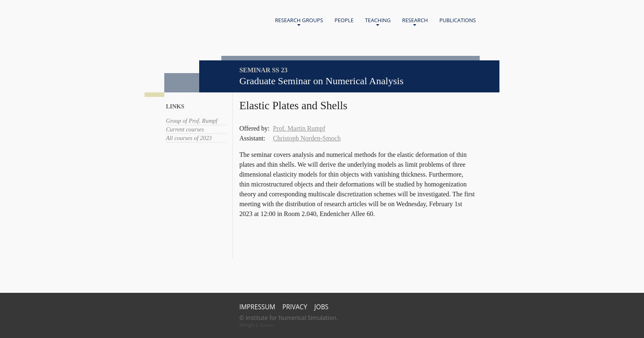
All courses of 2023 (189, 138)
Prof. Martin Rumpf (299, 128)
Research (415, 22)
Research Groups (299, 22)
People (344, 20)
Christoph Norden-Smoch (307, 138)
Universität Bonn (222, 32)
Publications (458, 20)
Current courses (185, 129)
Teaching (378, 22)
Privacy (295, 307)
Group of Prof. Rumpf (192, 121)
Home (205, 21)
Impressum (257, 307)
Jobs (321, 307)
